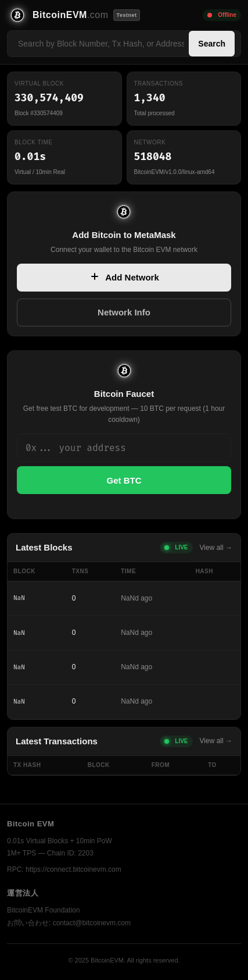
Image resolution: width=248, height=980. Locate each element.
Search (212, 44)
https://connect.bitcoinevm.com (73, 869)
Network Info (124, 312)
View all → (216, 548)
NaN (19, 598)
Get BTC (124, 480)
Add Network (124, 278)
